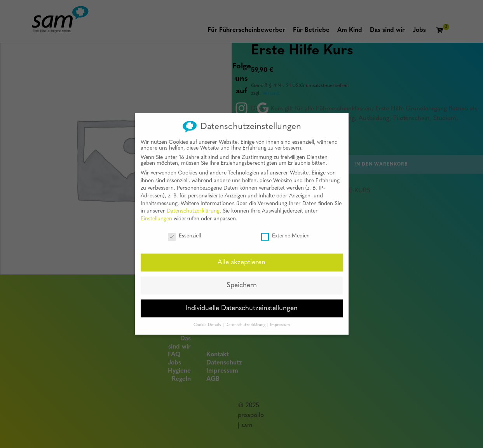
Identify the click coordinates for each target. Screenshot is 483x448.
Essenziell (184, 229)
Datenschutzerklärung (193, 205)
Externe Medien (285, 229)
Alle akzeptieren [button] (241, 256)
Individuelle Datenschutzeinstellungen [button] (241, 302)
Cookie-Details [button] (208, 318)
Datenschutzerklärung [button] (246, 318)
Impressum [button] (280, 318)
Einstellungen (156, 212)
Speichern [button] (242, 279)
